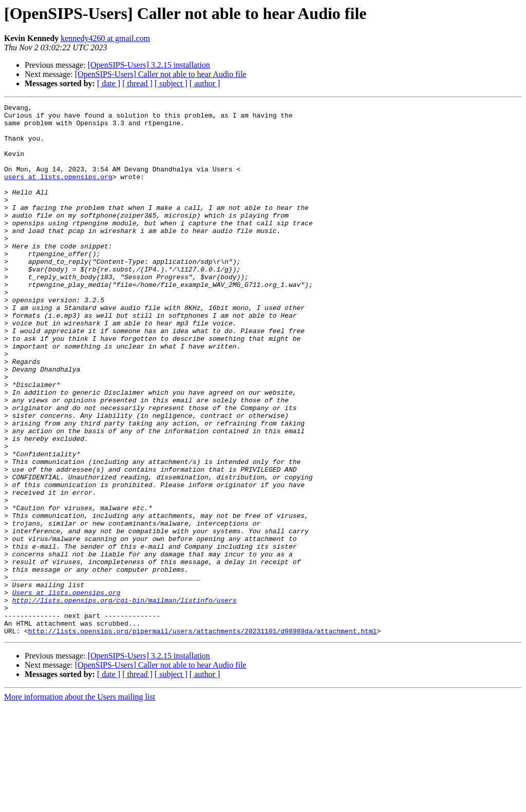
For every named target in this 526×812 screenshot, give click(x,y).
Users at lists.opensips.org (67, 691)
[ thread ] (137, 83)
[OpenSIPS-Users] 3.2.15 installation (149, 65)
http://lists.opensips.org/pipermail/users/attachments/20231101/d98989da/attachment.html (203, 737)
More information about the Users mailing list (80, 803)
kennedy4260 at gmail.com (105, 38)
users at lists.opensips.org (58, 192)
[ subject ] (171, 83)
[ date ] (109, 83)
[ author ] (205, 83)
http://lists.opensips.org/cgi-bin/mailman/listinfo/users (125, 700)
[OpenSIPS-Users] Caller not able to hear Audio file (161, 74)
